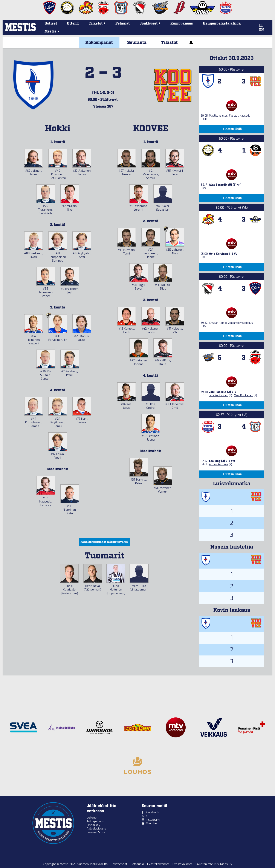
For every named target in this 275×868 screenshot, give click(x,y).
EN (261, 30)
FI (261, 25)
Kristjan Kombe (218, 323)
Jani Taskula (218, 392)
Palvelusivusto (96, 829)
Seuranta (137, 43)
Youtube (151, 823)
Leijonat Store (96, 832)
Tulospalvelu (95, 821)
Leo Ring (215, 461)
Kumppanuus (182, 24)
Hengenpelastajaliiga (222, 24)
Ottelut (73, 24)
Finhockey (93, 825)
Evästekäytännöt (159, 864)
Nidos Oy (226, 864)
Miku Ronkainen (244, 395)
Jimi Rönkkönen (219, 395)
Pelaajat (123, 24)
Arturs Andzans (219, 464)
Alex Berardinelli (221, 185)
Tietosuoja (137, 864)
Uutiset (51, 24)
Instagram (153, 820)
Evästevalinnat (182, 864)
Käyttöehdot (119, 864)
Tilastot (169, 43)
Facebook (152, 812)
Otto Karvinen (218, 254)
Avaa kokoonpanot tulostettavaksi (104, 542)
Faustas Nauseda (240, 116)
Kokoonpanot (99, 43)
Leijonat (92, 818)
